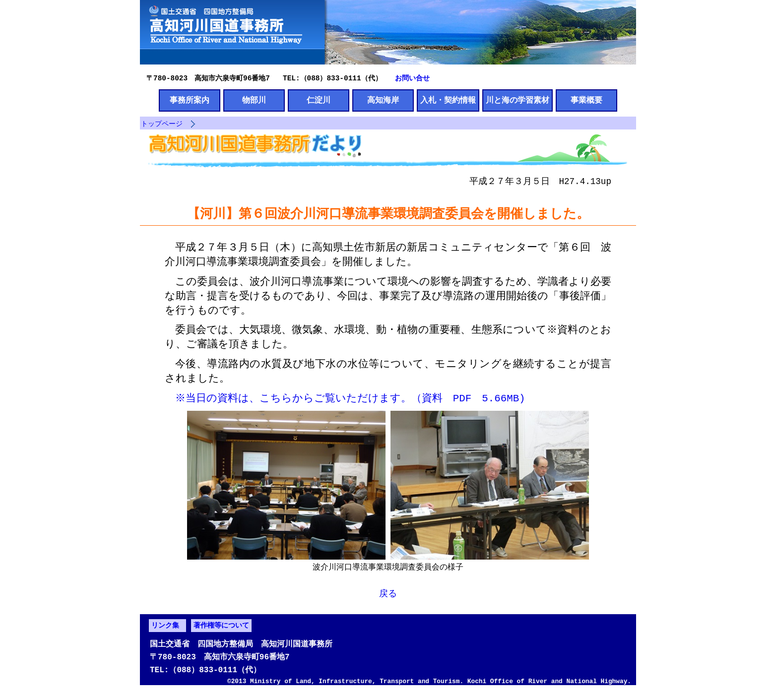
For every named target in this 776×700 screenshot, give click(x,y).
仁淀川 (319, 101)
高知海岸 (383, 101)
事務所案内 (190, 101)
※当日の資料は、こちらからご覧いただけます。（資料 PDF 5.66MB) (351, 401)
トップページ (162, 125)
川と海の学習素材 (517, 101)
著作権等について (221, 630)
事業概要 (586, 101)
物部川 (254, 101)
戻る (388, 597)
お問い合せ (412, 78)
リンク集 (165, 630)
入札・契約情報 (448, 101)
